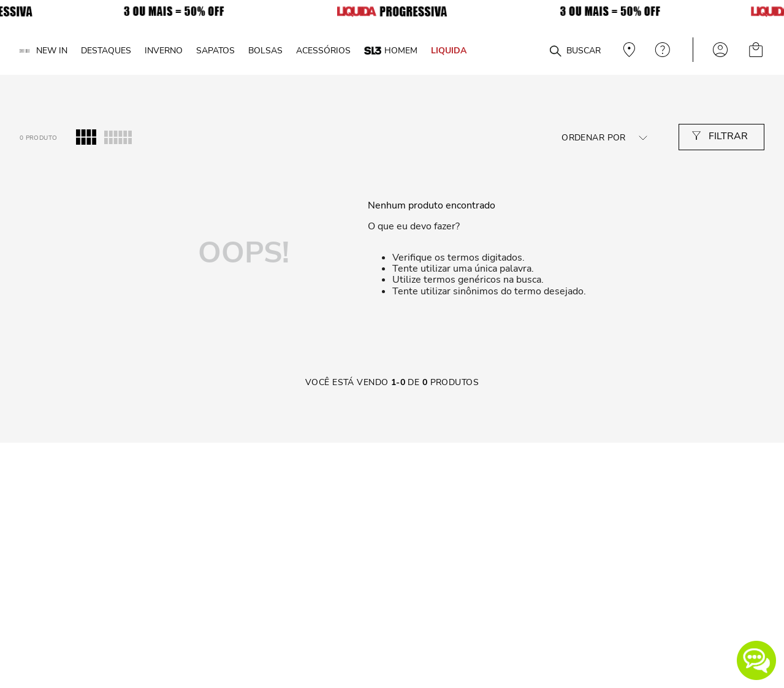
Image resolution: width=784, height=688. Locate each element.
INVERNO (164, 50)
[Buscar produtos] (555, 52)
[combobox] (534, 50)
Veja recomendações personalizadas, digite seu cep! (628, 50)
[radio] (86, 137)
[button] (756, 660)
